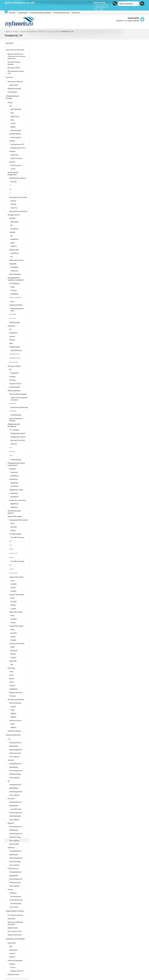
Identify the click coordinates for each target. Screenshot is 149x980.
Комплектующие (16, 130)
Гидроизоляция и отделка (15, 911)
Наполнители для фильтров (18, 211)
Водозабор (13, 264)
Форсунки (12, 218)
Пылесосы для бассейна (16, 700)
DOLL (12, 120)
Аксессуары (11, 668)
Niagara (13, 127)
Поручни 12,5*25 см (17, 971)
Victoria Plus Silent (16, 158)
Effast (10, 541)
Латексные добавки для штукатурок (15, 923)
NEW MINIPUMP (16, 109)
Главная (8, 31)
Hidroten (13, 531)
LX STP (13, 169)
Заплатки (12, 686)
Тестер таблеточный (16, 900)
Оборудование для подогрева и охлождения (16, 279)
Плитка (13, 968)
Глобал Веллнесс (13, 869)
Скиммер (12, 232)
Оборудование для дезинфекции (14, 425)
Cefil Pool (12, 954)
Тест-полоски (14, 907)
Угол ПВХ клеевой (15, 534)
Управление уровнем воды (19, 407)
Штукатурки (11, 919)
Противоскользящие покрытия (14, 512)
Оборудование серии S (18, 433)
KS (10, 193)
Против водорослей (16, 750)
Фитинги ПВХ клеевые (15, 517)
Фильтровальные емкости (18, 178)
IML (10, 106)
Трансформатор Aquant (14, 354)
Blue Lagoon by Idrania (18, 440)
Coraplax (13, 591)
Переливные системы (16, 260)
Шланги (12, 679)
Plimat (12, 524)
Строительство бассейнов (15, 50)
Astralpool (12, 151)
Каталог (16, 31)
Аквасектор (14, 271)
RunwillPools (14, 229)
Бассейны (9, 77)
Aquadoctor (11, 848)
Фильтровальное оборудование (13, 174)
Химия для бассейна (28, 31)
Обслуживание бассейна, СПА (16, 72)
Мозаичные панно (13, 975)
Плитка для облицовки (15, 961)
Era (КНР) (14, 527)
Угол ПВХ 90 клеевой (17, 538)
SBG (11, 947)
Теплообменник (14, 283)
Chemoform (11, 799)
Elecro (12, 302)
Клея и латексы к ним (15, 931)
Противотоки (13, 479)
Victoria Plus (14, 155)
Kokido (13, 243)
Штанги (12, 682)
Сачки (11, 672)
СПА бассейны (12, 92)
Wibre (11, 343)
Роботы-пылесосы (15, 703)
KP (10, 185)
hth (9, 781)
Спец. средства (53, 31)
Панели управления (14, 391)
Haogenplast (13, 950)
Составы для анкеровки (15, 915)
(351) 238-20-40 (101, 5)
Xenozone (14, 444)
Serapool (12, 964)
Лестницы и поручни (14, 366)
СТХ (9, 739)
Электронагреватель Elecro (17, 310)
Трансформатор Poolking (15, 358)
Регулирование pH (15, 764)
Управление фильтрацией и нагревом (19, 399)
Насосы (10, 102)
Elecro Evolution (13, 314)
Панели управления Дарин (18, 394)
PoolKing (12, 141)
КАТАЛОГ (12, 13)
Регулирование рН (15, 743)
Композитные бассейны (15, 82)
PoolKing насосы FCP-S (18, 148)
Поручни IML (15, 373)
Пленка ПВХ (12, 943)
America (13, 123)
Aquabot (13, 707)
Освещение (11, 326)
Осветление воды (15, 753)
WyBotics (13, 714)
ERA (12, 665)
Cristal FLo (14, 208)
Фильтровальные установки (18, 197)
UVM (10, 447)
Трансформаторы (16, 350)
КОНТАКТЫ (76, 13)
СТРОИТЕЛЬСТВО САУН (61, 13)
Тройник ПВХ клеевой (16, 577)
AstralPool (14, 246)
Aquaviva (12, 162)
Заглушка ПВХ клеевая (17, 644)
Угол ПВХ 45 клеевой (17, 561)
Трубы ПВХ (13, 661)
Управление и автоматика (18, 500)
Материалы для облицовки (15, 939)
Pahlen (13, 287)
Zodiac (13, 710)
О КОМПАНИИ (23, 13)
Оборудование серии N (18, 437)
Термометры (13, 689)
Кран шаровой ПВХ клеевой (18, 520)
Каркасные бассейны (14, 89)
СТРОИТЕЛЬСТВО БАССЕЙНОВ (40, 13)
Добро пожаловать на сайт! (20, 3)
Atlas (12, 113)
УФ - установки (14, 430)
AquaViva (11, 549)
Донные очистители (16, 693)
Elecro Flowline (12, 318)
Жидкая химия (14, 844)
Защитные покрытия (14, 731)
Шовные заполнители (15, 935)
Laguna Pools (14, 85)
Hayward (13, 201)
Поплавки (12, 696)
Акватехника (14, 222)
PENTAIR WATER (15, 134)
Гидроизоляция (13, 928)
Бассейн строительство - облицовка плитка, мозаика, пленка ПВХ (17, 56)
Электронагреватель (16, 305)
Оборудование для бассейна (12, 97)
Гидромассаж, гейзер (16, 490)
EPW (10, 189)
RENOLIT (12, 957)
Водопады (13, 469)
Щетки (11, 675)
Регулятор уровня (15, 274)
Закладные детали (14, 215)
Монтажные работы (14, 68)
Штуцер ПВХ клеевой (16, 626)
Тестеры (10, 890)
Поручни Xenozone (15, 384)
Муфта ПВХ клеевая (16, 612)
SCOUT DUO (12, 452)
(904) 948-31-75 (101, 7)
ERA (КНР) (14, 651)
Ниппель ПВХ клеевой (17, 595)
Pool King (13, 182)
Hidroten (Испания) (13, 553)
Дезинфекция (14, 746)
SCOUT (11, 456)
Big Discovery (15, 116)
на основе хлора (16, 809)
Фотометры (13, 893)
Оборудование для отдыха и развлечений (16, 464)
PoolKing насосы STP (17, 144)
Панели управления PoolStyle (16, 420)
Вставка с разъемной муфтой (16, 298)
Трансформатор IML (14, 362)
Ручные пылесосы (15, 721)
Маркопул (42, 31)
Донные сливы (14, 250)
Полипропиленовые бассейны (14, 63)
